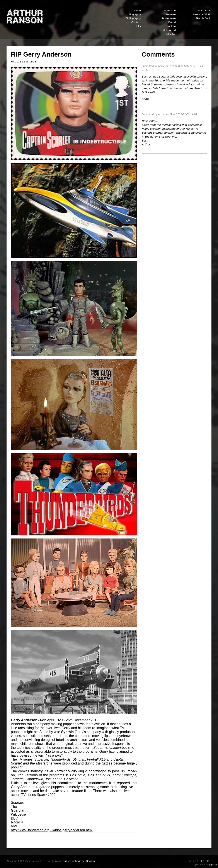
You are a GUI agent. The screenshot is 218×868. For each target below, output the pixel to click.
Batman (171, 15)
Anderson (170, 11)
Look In (171, 26)
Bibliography (133, 18)
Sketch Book (203, 18)
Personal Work (202, 15)
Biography (135, 15)
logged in (212, 864)
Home (137, 11)
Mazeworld (169, 30)
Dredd (172, 22)
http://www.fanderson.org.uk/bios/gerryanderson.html (52, 830)
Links (138, 26)
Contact (136, 22)
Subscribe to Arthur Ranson (79, 861)
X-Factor (171, 34)
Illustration (204, 11)
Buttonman (169, 18)
